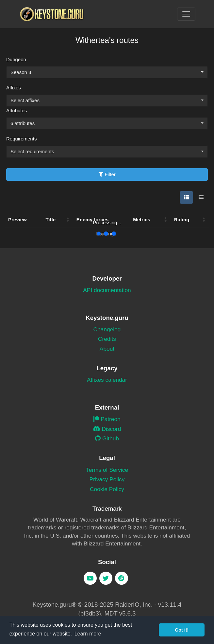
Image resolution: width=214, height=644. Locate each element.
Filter (107, 174)
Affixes (14, 88)
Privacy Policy (107, 479)
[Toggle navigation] (186, 14)
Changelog (107, 329)
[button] (68, 220)
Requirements (21, 139)
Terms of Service (107, 470)
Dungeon (16, 59)
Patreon (107, 419)
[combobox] (107, 72)
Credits (107, 339)
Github (107, 438)
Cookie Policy (107, 489)
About (107, 349)
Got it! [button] (182, 630)
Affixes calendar (107, 380)
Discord (107, 429)
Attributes (16, 110)
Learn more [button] (88, 634)
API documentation (107, 290)
